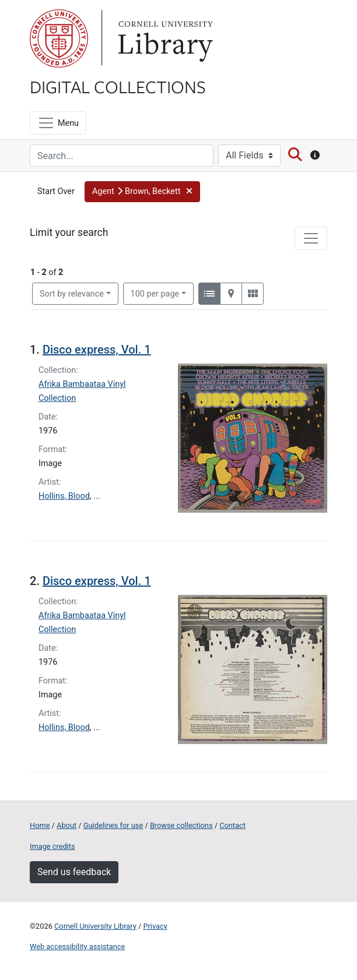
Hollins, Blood (64, 496)
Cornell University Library (95, 926)
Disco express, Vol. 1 (97, 350)
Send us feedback (74, 872)
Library (164, 38)
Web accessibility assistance (77, 946)
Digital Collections (118, 86)
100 (155, 293)
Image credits (52, 846)
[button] (142, 192)
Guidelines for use (113, 825)
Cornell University (59, 38)
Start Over (56, 191)
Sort (72, 294)
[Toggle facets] (311, 238)
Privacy (155, 926)
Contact (232, 825)
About (66, 825)
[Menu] (58, 123)
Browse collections (181, 825)
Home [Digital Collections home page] (40, 825)
